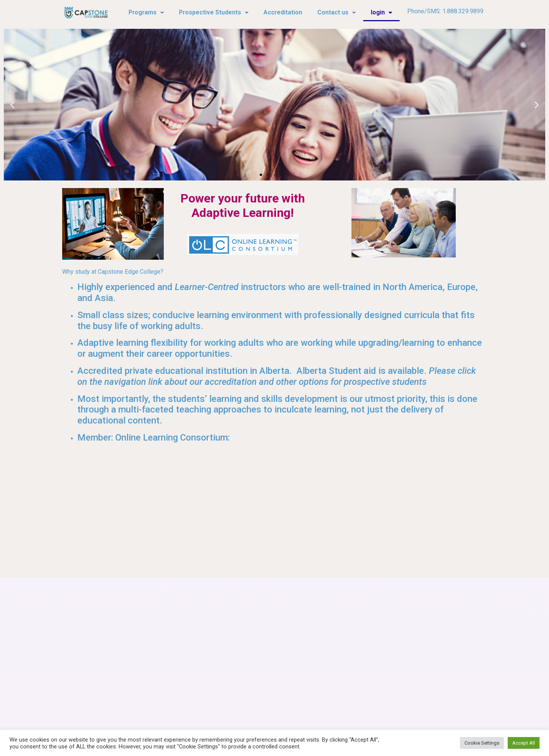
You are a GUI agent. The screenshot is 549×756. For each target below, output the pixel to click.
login (381, 13)
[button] (261, 175)
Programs (146, 13)
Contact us (336, 13)
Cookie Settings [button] (482, 743)
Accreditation (283, 12)
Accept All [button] (524, 743)
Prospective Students (214, 13)
